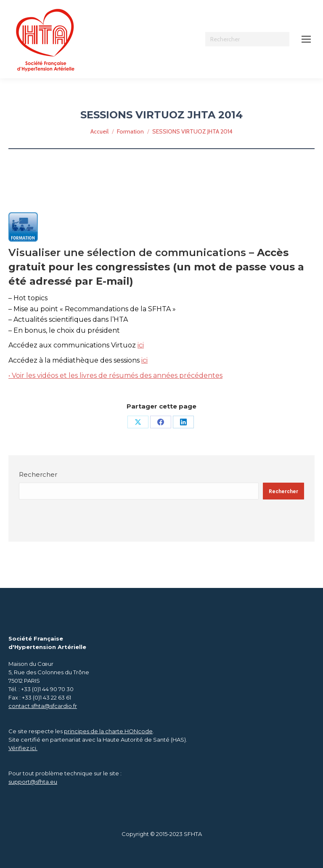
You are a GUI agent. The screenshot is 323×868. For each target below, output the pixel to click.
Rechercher (38, 474)
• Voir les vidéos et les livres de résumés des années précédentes (115, 375)
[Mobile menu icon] (306, 39)
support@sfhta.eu (33, 782)
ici (141, 345)
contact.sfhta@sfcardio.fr (43, 706)
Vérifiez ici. (23, 748)
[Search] (247, 39)
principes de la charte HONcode (108, 731)
